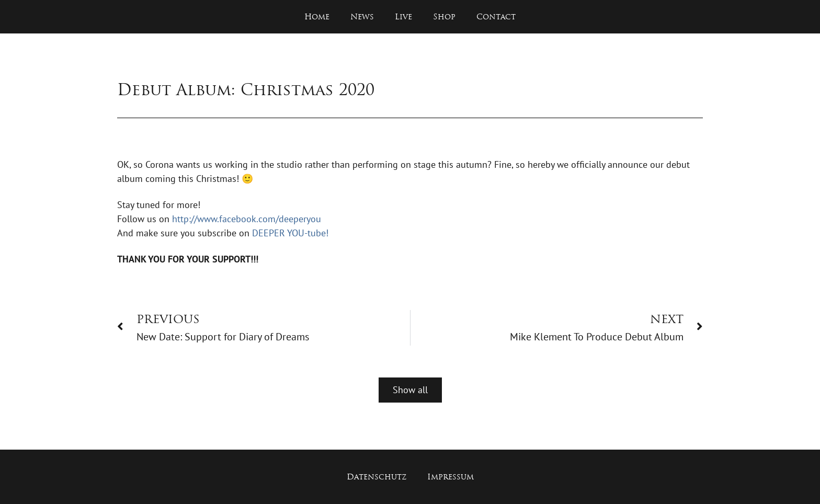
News (362, 16)
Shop (444, 16)
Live (403, 16)
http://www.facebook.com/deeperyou (247, 219)
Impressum (451, 477)
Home (317, 16)
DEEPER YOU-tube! (290, 233)
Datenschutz (377, 477)
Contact (496, 16)
